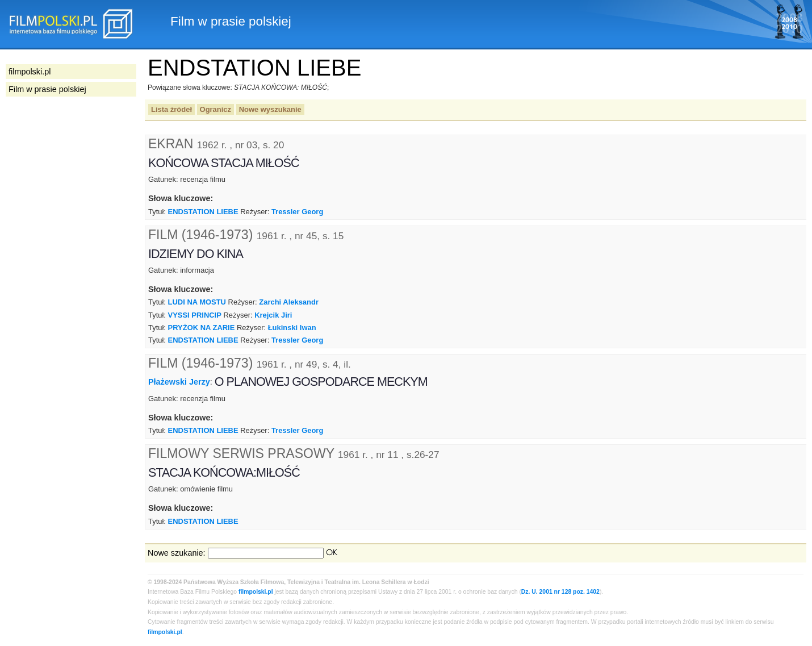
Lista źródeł (171, 109)
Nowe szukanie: (177, 553)
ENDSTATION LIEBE (203, 212)
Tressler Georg (297, 212)
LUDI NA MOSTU (197, 302)
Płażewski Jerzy (179, 382)
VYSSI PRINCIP (195, 315)
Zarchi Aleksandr (289, 302)
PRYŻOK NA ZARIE (202, 328)
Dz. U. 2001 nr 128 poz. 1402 (560, 592)
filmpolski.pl (256, 592)
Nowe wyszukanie (270, 109)
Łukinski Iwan (292, 328)
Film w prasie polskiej (47, 89)
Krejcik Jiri (273, 315)
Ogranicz (215, 109)
